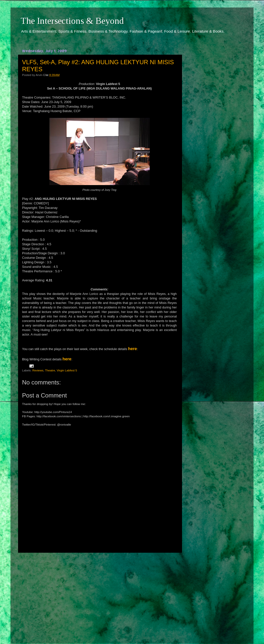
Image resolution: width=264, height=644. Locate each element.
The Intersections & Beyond (72, 21)
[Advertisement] (100, 594)
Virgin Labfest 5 (67, 370)
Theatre (50, 370)
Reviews (38, 370)
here (133, 349)
